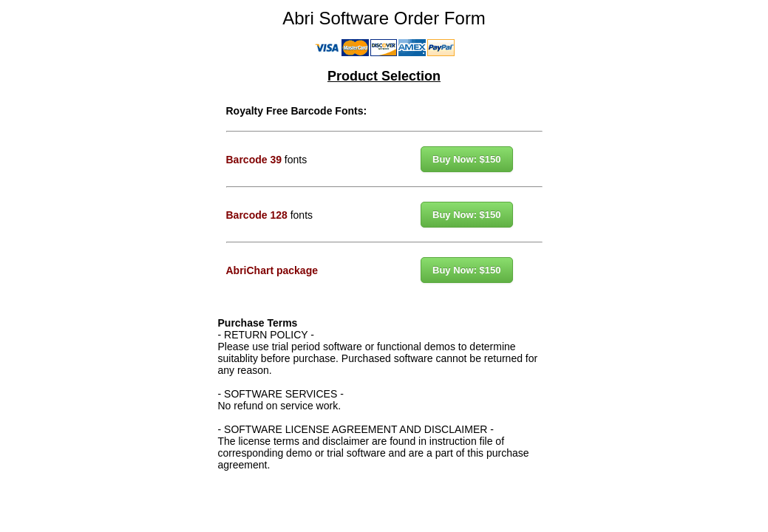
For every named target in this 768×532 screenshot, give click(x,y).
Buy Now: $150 (466, 159)
